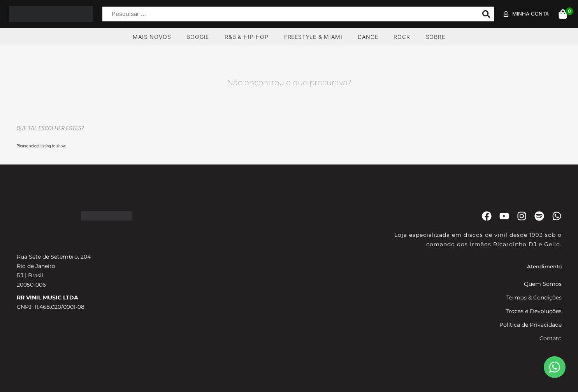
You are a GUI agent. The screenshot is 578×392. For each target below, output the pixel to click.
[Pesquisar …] (288, 14)
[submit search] (486, 14)
